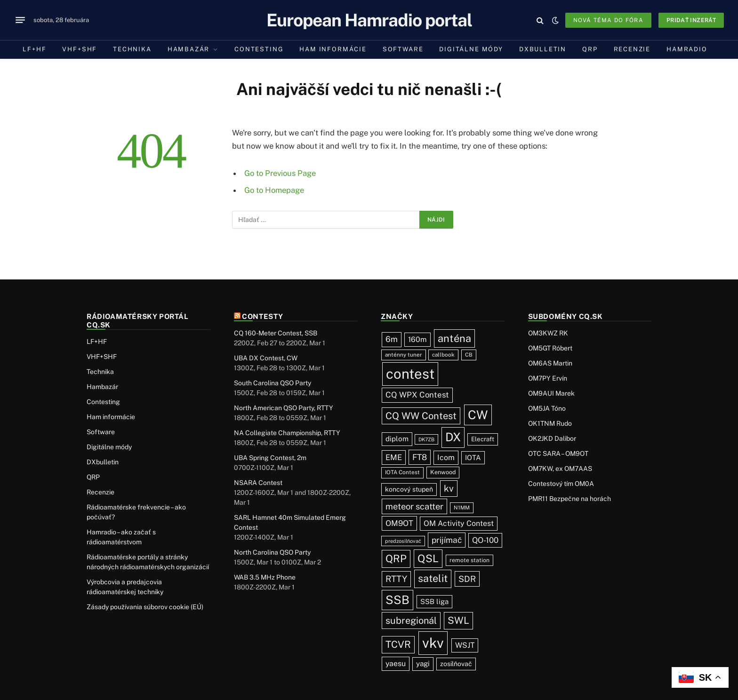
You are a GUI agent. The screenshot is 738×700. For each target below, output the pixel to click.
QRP (590, 49)
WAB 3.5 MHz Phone (265, 577)
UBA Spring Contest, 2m (270, 458)
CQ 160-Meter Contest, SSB (276, 333)
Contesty (263, 316)
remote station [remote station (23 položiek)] (469, 560)
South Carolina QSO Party (273, 383)
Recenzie (632, 49)
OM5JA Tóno (547, 408)
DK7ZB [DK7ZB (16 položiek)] (426, 439)
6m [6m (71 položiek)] (392, 339)
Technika (132, 49)
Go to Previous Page (280, 173)
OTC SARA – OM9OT (558, 453)
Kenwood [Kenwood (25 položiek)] (443, 472)
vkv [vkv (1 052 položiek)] (433, 643)
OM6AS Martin (550, 363)
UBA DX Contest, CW (266, 358)
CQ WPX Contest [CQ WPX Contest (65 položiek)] (417, 395)
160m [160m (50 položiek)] (417, 339)
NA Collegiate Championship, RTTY (287, 433)
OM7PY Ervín (548, 378)
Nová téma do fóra (608, 20)
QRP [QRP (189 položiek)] (396, 559)
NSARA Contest (258, 483)
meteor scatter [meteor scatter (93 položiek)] (414, 506)
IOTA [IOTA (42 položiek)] (473, 457)
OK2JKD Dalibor (552, 438)
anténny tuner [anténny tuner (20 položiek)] (404, 355)
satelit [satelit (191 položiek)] (433, 578)
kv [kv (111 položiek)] (449, 488)
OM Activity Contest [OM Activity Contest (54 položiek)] (459, 523)
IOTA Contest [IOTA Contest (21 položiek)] (402, 472)
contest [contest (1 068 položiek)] (410, 374)
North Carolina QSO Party (272, 552)
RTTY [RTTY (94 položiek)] (396, 579)
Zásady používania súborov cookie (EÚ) (145, 607)
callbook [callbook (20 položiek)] (443, 355)
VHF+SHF (80, 49)
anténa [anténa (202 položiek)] (454, 338)
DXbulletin (543, 49)
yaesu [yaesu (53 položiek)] (396, 664)
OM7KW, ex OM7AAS (560, 469)
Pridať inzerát (691, 20)
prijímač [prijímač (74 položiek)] (447, 540)
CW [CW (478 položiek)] (478, 415)
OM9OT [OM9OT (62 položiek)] (399, 523)
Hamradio (687, 49)
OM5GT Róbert (550, 348)
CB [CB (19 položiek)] (469, 355)
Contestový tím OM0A (561, 484)
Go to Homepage (274, 190)
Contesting (259, 49)
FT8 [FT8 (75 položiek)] (420, 457)
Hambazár (189, 49)
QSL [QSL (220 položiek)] (428, 558)
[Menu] (20, 20)
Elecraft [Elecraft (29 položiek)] (483, 439)
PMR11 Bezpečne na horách (570, 499)
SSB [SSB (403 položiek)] (397, 600)
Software (403, 49)
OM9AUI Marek (551, 393)
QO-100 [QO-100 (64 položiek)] (485, 540)
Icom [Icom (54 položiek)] (446, 457)
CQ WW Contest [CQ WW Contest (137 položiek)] (421, 416)
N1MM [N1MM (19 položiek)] (462, 508)
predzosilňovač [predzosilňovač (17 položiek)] (403, 541)
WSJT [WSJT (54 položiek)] (465, 645)
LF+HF (34, 49)
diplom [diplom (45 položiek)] (397, 439)
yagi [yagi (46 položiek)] (423, 664)
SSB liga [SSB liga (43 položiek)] (434, 601)
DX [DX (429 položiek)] (453, 437)
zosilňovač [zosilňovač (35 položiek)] (456, 664)
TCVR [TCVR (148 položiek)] (398, 644)
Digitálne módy (471, 49)
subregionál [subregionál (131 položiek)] (411, 620)
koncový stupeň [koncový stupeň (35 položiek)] (409, 489)
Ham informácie (333, 49)
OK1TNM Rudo (550, 423)
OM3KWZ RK (548, 333)
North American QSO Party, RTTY (284, 408)
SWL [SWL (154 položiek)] (458, 620)
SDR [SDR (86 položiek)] (467, 579)
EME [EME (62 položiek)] (394, 457)
